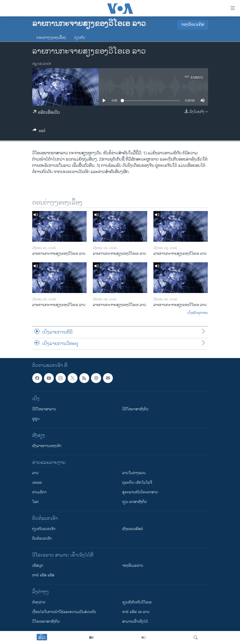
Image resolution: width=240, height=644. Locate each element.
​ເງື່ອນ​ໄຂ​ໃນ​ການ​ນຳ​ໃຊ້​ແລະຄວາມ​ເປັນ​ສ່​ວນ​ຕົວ (64, 612)
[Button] (39, 132)
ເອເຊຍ (37, 483)
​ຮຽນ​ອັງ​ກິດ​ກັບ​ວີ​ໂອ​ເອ (137, 602)
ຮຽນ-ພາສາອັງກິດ (135, 502)
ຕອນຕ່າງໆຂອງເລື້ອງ (51, 38)
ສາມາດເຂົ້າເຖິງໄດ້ (135, 621)
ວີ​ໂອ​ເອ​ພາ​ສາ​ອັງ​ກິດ (46, 621)
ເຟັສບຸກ (38, 566)
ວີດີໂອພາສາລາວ (44, 409)
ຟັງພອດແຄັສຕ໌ (133, 529)
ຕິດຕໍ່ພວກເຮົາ (42, 538)
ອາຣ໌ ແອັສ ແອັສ (43, 575)
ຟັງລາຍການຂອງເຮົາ (47, 446)
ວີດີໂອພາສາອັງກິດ (135, 409)
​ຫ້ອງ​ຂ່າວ (39, 602)
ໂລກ (35, 502)
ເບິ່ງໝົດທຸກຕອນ (198, 313)
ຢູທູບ (36, 419)
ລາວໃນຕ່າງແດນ (134, 473)
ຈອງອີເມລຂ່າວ (133, 566)
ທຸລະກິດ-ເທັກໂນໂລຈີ (137, 483)
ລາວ (35, 473)
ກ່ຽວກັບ (80, 38)
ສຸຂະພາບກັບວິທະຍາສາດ (140, 492)
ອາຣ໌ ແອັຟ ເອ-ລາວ (136, 612)
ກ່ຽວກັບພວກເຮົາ (44, 529)
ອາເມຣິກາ (39, 492)
